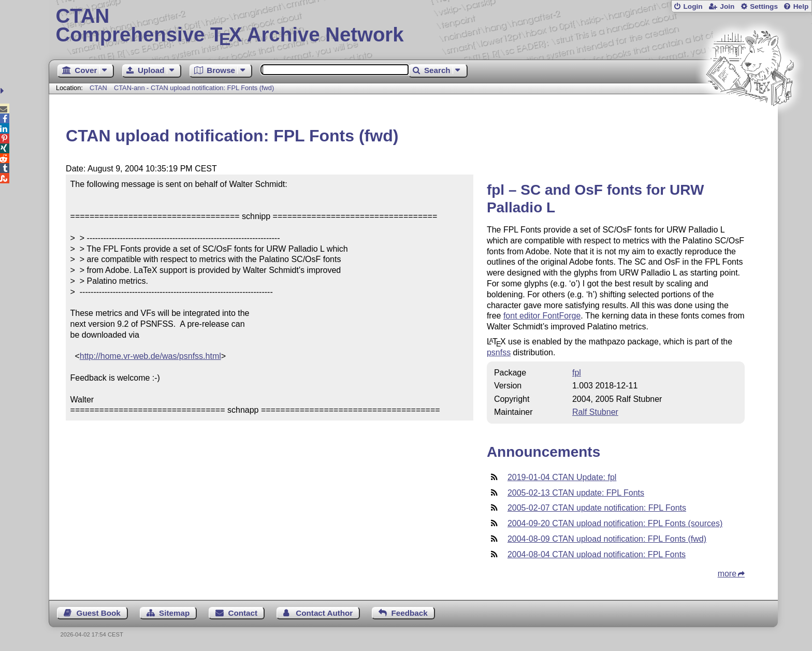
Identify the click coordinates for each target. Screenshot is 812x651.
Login (693, 6)
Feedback (410, 613)
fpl (577, 373)
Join (727, 6)
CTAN (98, 88)
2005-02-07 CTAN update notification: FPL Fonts (597, 508)
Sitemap (174, 613)
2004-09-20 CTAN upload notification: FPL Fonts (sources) (615, 523)
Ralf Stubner (595, 412)
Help (801, 6)
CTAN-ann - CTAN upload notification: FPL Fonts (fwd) (194, 88)
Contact (243, 613)
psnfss (499, 352)
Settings (764, 6)
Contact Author (324, 613)
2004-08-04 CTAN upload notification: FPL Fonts (597, 554)
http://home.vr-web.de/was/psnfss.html (150, 356)
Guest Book (99, 613)
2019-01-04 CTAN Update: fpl (562, 477)
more (727, 574)
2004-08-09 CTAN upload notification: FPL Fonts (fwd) (607, 539)
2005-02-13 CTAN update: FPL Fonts (576, 493)
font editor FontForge (542, 316)
